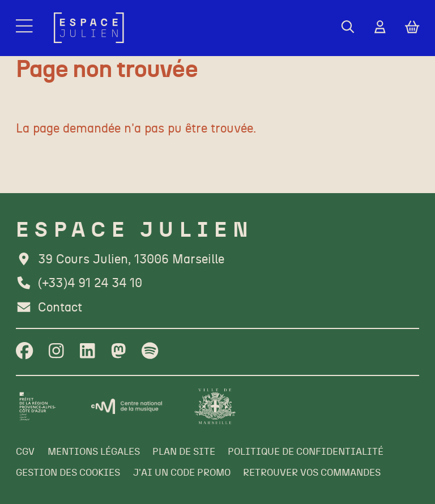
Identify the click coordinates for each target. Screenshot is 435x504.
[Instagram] (56, 352)
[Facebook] (24, 352)
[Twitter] (119, 352)
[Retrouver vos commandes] (312, 473)
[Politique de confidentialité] (306, 452)
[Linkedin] (88, 352)
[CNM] (127, 406)
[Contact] (49, 308)
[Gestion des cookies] (68, 473)
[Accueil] (89, 28)
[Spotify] (150, 352)
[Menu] (25, 28)
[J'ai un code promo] (182, 473)
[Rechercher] (348, 28)
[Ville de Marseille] (215, 406)
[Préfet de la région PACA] (38, 406)
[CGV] (25, 452)
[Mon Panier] (412, 28)
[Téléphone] (79, 284)
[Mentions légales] (94, 452)
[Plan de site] (184, 452)
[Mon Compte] (380, 28)
